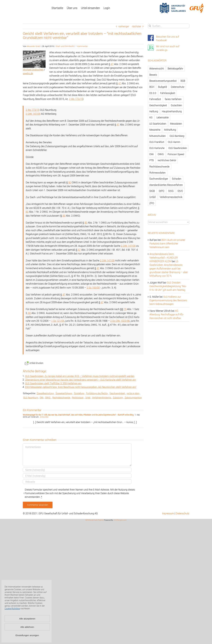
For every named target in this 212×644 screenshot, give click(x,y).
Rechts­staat (78, 398)
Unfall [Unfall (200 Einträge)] (153, 197)
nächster (136, 26)
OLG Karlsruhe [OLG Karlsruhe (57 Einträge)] (157, 148)
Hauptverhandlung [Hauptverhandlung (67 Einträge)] (172, 111)
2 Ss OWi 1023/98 (120, 321)
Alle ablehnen (27, 627)
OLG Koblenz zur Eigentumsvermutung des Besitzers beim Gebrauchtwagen (168, 300)
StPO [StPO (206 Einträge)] (161, 191)
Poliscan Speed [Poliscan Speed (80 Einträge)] (176, 154)
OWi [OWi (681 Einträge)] (152, 154)
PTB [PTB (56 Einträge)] (152, 160)
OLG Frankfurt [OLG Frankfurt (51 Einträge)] (157, 142)
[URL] (77, 482)
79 (125, 309)
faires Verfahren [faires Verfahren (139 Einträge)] (173, 99)
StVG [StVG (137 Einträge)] (171, 191)
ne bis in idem (133, 393)
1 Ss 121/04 (58, 321)
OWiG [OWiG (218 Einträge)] (161, 154)
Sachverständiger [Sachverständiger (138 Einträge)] (159, 179)
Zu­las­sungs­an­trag (133, 398)
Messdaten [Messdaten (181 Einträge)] (176, 124)
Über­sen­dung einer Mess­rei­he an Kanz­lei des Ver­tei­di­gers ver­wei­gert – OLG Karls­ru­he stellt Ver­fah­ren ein (81, 380)
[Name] (77, 470)
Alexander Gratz (33, 46)
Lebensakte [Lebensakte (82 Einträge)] (163, 117)
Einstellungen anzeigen (27, 635)
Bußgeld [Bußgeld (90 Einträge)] (163, 87)
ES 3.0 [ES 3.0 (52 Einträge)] (153, 93)
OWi (42, 398)
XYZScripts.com (120, 520)
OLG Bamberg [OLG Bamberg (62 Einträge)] (177, 136)
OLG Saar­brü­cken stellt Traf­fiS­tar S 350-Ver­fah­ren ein (53, 383)
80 (70, 182)
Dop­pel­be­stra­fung (45, 393)
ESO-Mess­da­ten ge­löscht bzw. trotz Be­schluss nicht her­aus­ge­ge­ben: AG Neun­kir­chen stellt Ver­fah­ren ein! (81, 387)
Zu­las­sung (118, 398)
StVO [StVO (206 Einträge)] (180, 191)
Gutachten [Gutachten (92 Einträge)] (176, 105)
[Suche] (150, 26)
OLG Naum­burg (31, 398)
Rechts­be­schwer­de (61, 398)
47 (112, 64)
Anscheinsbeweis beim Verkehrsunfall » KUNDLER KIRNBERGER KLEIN (164, 258)
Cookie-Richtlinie (12, 608)
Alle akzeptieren (27, 619)
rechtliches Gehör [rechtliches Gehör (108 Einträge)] (167, 160)
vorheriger (124, 26)
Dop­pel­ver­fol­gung (64, 393)
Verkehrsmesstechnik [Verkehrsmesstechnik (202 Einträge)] (171, 197)
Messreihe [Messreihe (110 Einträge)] (155, 130)
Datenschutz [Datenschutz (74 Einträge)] (178, 87)
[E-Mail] (77, 476)
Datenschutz (183, 513)
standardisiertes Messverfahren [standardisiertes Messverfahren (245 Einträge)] (166, 185)
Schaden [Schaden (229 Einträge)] (177, 179)
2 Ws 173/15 (76, 99)
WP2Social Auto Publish (95, 520)
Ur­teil (88, 398)
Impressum (168, 513)
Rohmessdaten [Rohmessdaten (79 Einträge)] (157, 173)
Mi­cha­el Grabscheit (33, 70)
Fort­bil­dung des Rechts (97, 393)
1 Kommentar (82, 46)
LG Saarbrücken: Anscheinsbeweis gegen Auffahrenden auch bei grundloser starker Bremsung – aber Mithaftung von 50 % (169, 269)
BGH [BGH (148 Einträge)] (152, 87)
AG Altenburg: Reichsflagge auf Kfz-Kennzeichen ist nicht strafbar (167, 314)
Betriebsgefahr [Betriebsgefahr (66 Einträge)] (175, 68)
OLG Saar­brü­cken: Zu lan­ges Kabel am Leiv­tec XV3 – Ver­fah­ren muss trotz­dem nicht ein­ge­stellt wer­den (80, 376)
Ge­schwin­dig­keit (117, 393)
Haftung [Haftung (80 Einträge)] (154, 111)
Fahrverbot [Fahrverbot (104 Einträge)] (155, 99)
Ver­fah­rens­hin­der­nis (102, 398)
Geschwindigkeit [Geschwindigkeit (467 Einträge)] (158, 105)
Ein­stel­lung (79, 393)
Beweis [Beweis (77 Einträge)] (153, 75)
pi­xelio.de (28, 73)
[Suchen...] (168, 26)
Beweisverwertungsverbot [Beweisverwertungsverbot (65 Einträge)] (163, 81)
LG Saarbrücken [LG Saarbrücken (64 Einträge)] (158, 124)
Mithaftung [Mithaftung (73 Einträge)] (170, 130)
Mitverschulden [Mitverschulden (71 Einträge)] (158, 136)
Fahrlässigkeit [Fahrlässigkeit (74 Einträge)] (168, 93)
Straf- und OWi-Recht (65, 46)
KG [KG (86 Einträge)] (151, 117)
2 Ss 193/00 (93, 288)
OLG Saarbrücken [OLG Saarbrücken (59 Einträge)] (178, 148)
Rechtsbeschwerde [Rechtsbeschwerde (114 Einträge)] (159, 167)
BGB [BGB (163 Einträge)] (183, 81)
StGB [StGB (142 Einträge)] (152, 191)
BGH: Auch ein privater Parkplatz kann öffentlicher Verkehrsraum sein (167, 244)
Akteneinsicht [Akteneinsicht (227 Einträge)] (157, 68)
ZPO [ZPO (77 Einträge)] (152, 203)
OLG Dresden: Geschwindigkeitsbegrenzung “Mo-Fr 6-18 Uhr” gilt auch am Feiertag (168, 286)
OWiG (48, 398)
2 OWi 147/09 (33, 114)
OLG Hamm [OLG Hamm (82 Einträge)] (174, 142)
